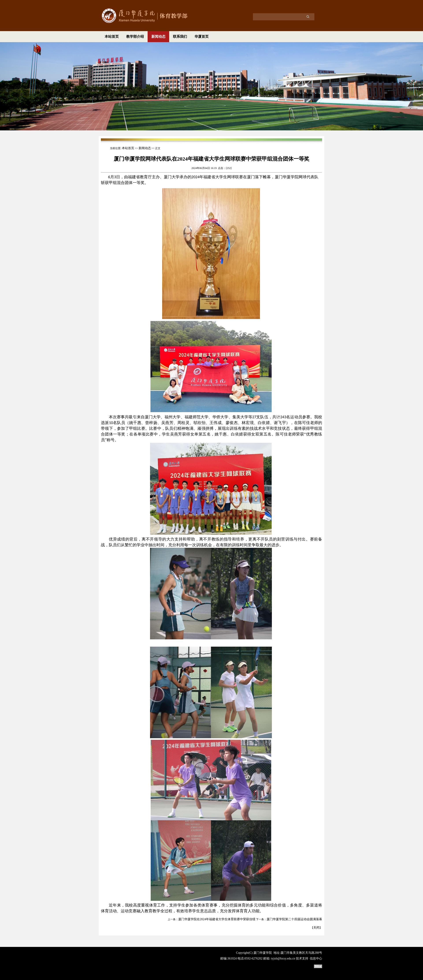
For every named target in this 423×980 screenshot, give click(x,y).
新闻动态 (158, 37)
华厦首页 (202, 37)
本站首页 (112, 37)
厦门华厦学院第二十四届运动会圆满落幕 (294, 919)
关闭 (316, 928)
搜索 (308, 17)
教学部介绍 (135, 37)
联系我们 (180, 37)
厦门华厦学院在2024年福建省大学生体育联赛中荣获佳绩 (217, 919)
